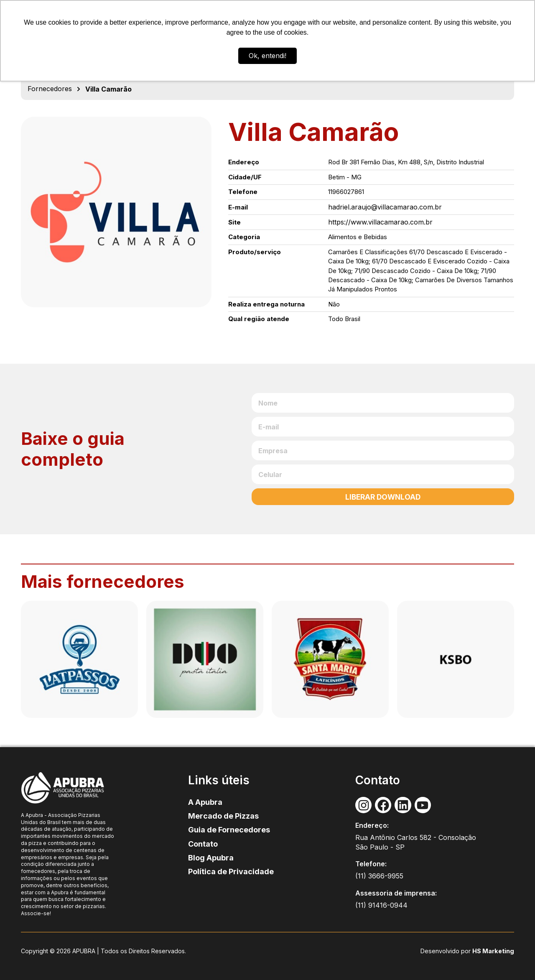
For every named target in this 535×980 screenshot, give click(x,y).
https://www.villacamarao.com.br (380, 222)
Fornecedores (50, 89)
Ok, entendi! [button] (267, 56)
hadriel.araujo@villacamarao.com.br (385, 207)
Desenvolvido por (448, 951)
